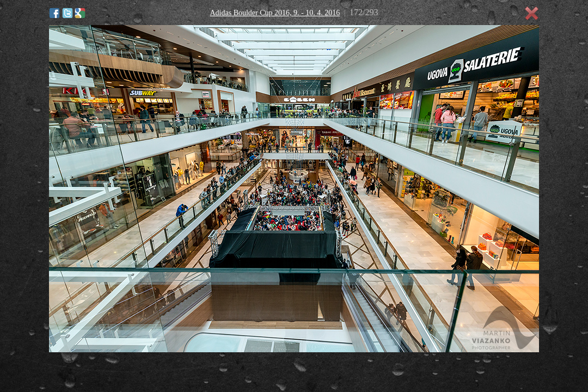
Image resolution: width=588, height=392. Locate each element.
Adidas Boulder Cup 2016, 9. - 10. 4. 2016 (275, 13)
